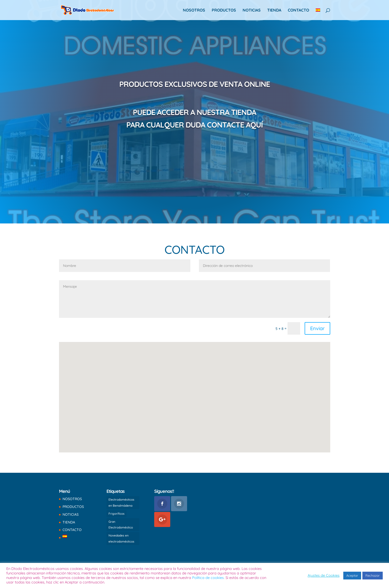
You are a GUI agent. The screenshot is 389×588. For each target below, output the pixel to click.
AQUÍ (254, 125)
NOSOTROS (194, 10)
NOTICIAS (252, 10)
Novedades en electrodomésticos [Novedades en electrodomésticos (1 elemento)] (121, 538)
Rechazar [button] (373, 575)
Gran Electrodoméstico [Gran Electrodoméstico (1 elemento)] (121, 525)
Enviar (317, 328)
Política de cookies (208, 578)
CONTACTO (298, 10)
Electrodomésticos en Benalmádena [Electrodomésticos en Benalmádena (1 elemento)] (121, 503)
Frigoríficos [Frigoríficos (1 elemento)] (117, 514)
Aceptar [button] (352, 575)
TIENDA (274, 10)
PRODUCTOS (224, 10)
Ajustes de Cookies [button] (324, 575)
